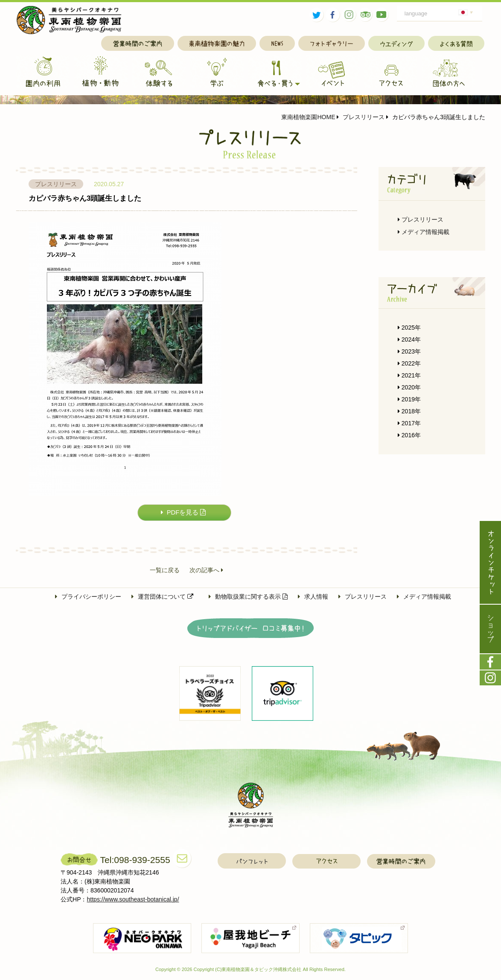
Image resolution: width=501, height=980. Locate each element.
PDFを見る (183, 513)
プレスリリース (361, 117)
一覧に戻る (165, 570)
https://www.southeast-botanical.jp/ (133, 900)
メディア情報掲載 (424, 232)
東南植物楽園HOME (308, 117)
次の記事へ (206, 570)
